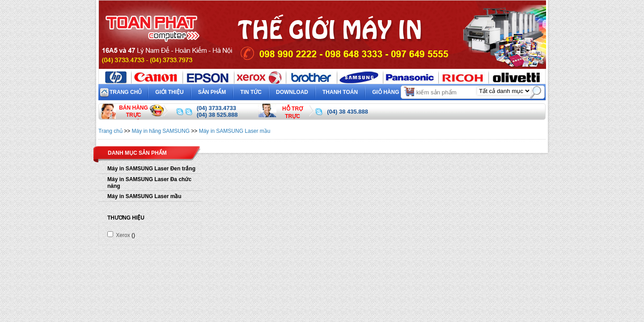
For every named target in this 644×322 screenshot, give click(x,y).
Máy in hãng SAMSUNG (161, 131)
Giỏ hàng (394, 91)
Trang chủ (126, 92)
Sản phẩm (212, 92)
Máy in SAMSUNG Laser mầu (235, 131)
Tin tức (251, 92)
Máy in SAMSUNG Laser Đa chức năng (149, 183)
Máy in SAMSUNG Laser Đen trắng (151, 169)
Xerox (119, 235)
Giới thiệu (169, 92)
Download (292, 92)
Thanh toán (340, 92)
